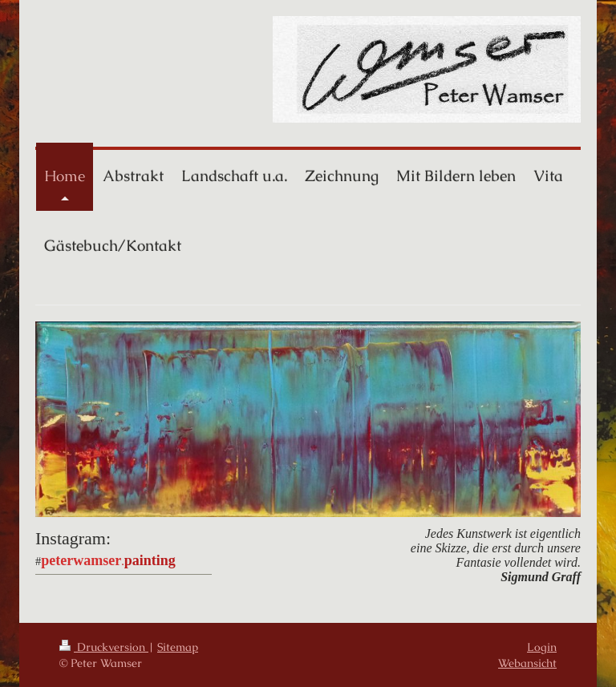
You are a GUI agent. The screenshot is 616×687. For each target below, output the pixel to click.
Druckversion (104, 647)
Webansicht (527, 663)
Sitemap (178, 647)
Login (542, 647)
